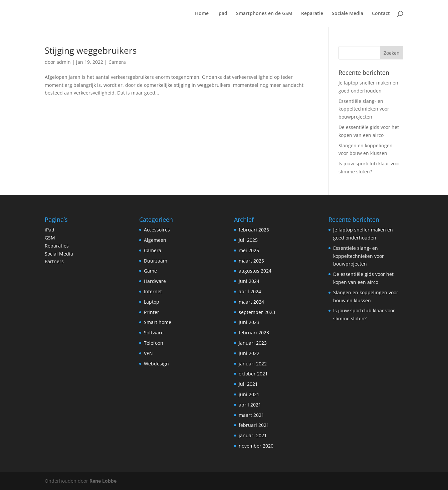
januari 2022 (253, 364)
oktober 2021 (253, 374)
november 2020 (256, 446)
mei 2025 (249, 250)
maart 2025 (251, 261)
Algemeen (155, 240)
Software (154, 333)
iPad (50, 230)
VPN (148, 353)
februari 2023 (254, 333)
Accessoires (157, 230)
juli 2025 (248, 240)
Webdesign (156, 364)
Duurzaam (156, 261)
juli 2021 (248, 384)
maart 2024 (251, 302)
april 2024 (250, 291)
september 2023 (257, 312)
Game (150, 271)
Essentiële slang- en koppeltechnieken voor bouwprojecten (364, 109)
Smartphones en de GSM (264, 14)
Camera (117, 62)
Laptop (152, 302)
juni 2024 (249, 281)
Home (202, 14)
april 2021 (250, 405)
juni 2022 (249, 353)
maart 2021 (251, 415)
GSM (50, 238)
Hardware (155, 281)
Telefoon (154, 343)
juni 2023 (249, 322)
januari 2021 (253, 435)
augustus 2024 (255, 271)
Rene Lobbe (103, 481)
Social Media (59, 254)
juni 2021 (249, 394)
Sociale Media (348, 14)
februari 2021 (254, 425)
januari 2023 (253, 343)
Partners (54, 261)
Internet (153, 291)
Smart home (158, 322)
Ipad (222, 14)
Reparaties (57, 246)
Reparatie (312, 14)
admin (64, 62)
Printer (152, 312)
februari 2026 (254, 230)
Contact (381, 14)
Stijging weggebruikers (91, 50)
